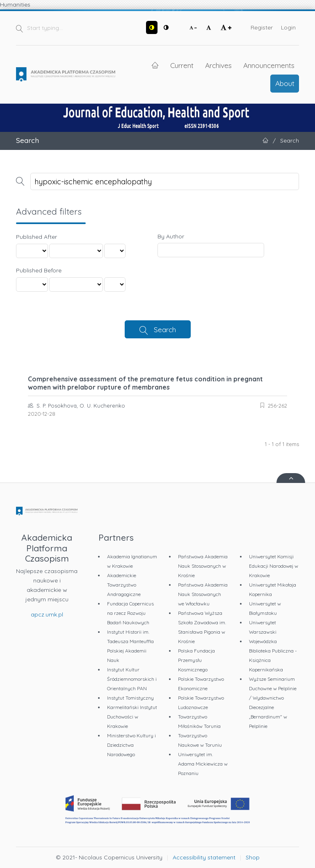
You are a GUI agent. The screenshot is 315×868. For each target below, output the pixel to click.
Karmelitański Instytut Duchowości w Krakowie (132, 717)
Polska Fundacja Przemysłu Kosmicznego (196, 660)
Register (262, 27)
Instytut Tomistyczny (130, 698)
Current (182, 65)
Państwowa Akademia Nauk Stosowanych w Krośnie (203, 566)
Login (288, 27)
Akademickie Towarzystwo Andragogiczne (124, 585)
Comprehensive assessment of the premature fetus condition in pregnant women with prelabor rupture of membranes (145, 383)
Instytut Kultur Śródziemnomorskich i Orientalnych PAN (132, 679)
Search (165, 329)
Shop (253, 857)
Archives (218, 65)
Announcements (269, 65)
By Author (171, 236)
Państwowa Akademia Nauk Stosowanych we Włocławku (203, 594)
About (285, 83)
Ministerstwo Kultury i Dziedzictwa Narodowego (131, 745)
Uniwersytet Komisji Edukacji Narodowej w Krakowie (274, 566)
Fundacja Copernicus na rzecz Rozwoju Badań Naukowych (130, 613)
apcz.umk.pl (47, 614)
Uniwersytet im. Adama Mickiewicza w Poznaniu (203, 764)
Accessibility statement (204, 857)
